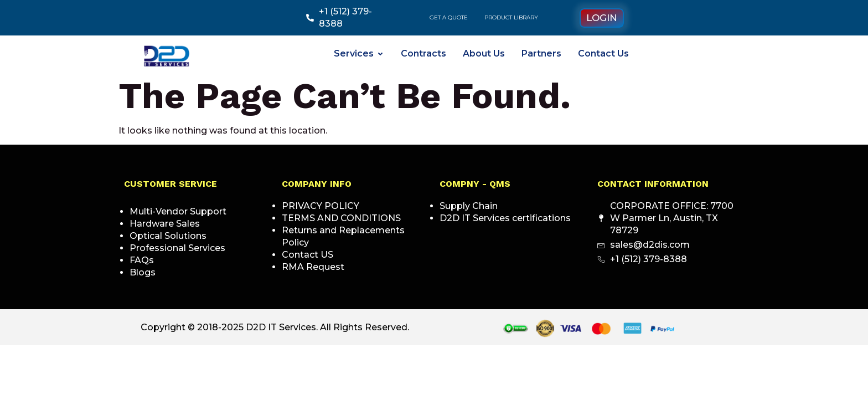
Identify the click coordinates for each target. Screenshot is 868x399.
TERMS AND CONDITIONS (341, 218)
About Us (484, 53)
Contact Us (603, 53)
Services (359, 53)
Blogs (143, 272)
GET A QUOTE (449, 17)
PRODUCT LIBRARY (511, 17)
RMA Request (313, 267)
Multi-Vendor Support (178, 211)
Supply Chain (469, 206)
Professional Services (177, 248)
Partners (541, 53)
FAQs (142, 260)
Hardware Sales (165, 224)
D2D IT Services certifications (505, 218)
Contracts (423, 53)
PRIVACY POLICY (321, 206)
